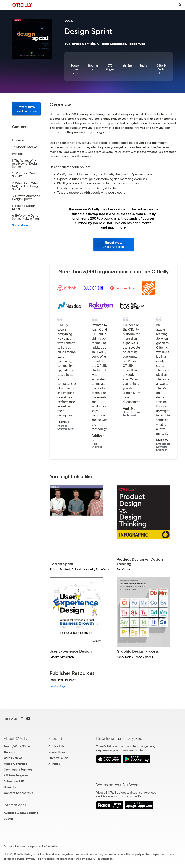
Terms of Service (14, 859)
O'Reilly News (13, 758)
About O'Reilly (16, 739)
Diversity (10, 787)
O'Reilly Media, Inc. (161, 69)
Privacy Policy (58, 758)
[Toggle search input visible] (180, 5)
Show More (20, 225)
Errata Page (58, 686)
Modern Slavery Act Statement (95, 859)
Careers (9, 752)
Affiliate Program (16, 775)
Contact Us (56, 746)
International (15, 805)
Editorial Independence (59, 859)
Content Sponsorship (18, 793)
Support (55, 739)
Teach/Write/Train (17, 746)
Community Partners (18, 770)
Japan (8, 819)
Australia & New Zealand (21, 813)
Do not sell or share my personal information (31, 847)
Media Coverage (16, 764)
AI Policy (54, 764)
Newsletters (56, 752)
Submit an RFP (14, 781)
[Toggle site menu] (5, 5)
